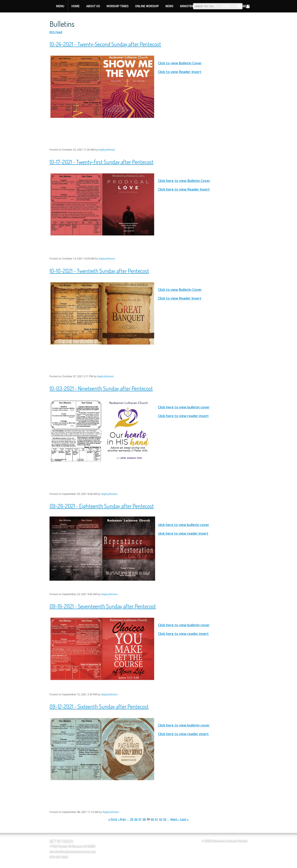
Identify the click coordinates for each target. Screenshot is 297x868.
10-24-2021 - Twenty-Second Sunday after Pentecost (105, 44)
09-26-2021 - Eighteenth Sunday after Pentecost (102, 506)
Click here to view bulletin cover (184, 407)
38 (144, 819)
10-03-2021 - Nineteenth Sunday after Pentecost (101, 388)
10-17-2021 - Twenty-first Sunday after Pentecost (101, 162)
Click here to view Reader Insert (184, 189)
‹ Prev (122, 819)
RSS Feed (56, 32)
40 (152, 819)
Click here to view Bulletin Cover (184, 181)
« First (113, 819)
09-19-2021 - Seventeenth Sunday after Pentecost (103, 606)
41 (156, 819)
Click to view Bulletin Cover (180, 63)
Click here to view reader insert (183, 416)
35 (132, 819)
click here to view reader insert (183, 533)
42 (160, 819)
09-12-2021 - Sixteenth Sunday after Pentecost (99, 706)
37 (140, 819)
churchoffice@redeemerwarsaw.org (72, 851)
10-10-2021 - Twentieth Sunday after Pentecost (99, 271)
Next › (175, 819)
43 (165, 819)
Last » (184, 819)
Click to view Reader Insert (180, 72)
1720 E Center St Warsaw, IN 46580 (72, 846)
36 (136, 819)
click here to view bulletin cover (184, 525)
